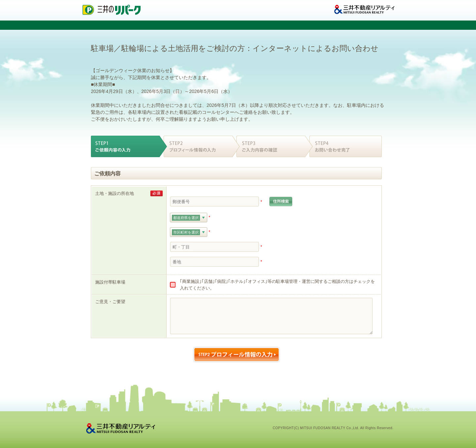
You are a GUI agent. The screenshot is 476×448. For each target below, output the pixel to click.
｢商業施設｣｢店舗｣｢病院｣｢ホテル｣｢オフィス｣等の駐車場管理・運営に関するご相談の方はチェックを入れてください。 (277, 285)
